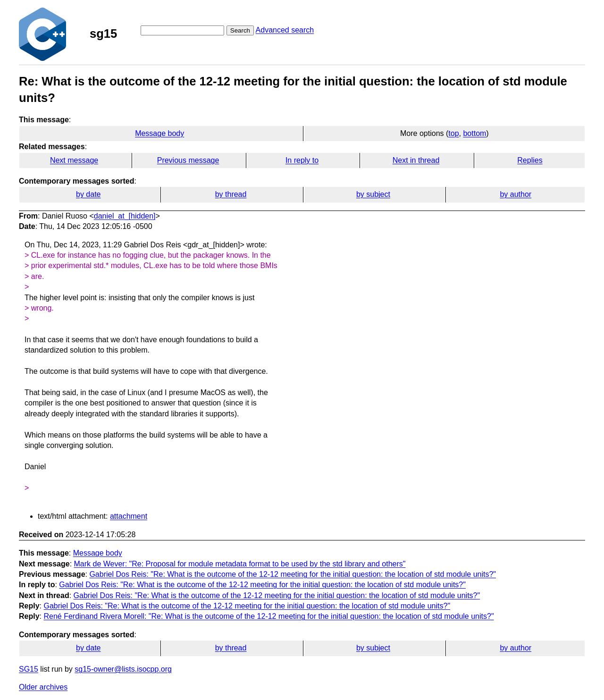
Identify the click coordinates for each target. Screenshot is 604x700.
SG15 (29, 669)
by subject (373, 194)
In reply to (302, 160)
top (453, 133)
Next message (74, 160)
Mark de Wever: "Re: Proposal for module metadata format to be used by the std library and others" (240, 564)
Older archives (43, 687)
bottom (474, 133)
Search (240, 30)
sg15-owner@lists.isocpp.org (123, 669)
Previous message (188, 160)
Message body (159, 133)
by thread (231, 194)
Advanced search (285, 30)
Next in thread (416, 160)
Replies (530, 160)
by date (88, 194)
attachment (129, 516)
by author (516, 194)
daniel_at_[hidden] (125, 216)
